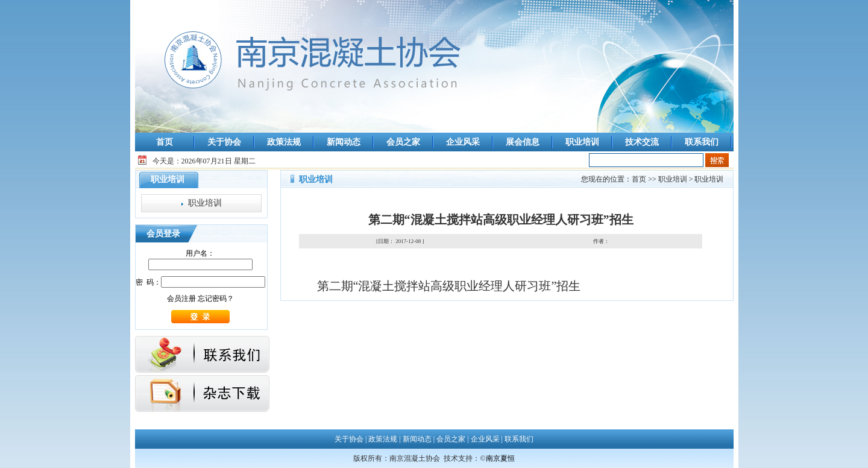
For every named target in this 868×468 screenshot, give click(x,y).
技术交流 (642, 142)
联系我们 (702, 142)
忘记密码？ (216, 299)
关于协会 (224, 142)
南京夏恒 (500, 458)
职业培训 (582, 142)
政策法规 (284, 142)
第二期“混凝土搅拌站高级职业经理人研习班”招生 (449, 286)
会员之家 (403, 142)
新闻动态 (344, 142)
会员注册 (181, 299)
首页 (165, 142)
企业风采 (463, 142)
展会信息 (523, 142)
